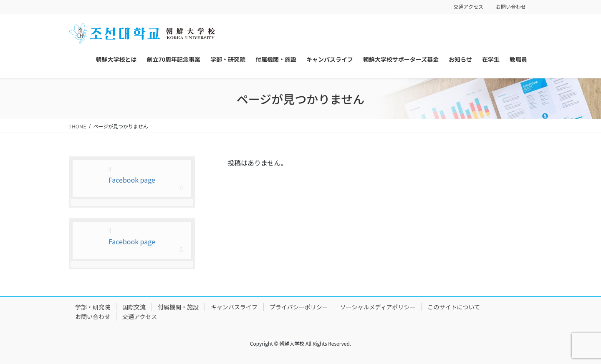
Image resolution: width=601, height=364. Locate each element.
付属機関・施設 (178, 307)
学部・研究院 (93, 307)
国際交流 (134, 307)
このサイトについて (454, 307)
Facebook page (132, 180)
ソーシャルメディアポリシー (378, 307)
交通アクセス (468, 7)
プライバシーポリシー (299, 307)
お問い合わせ (511, 7)
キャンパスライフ (234, 307)
